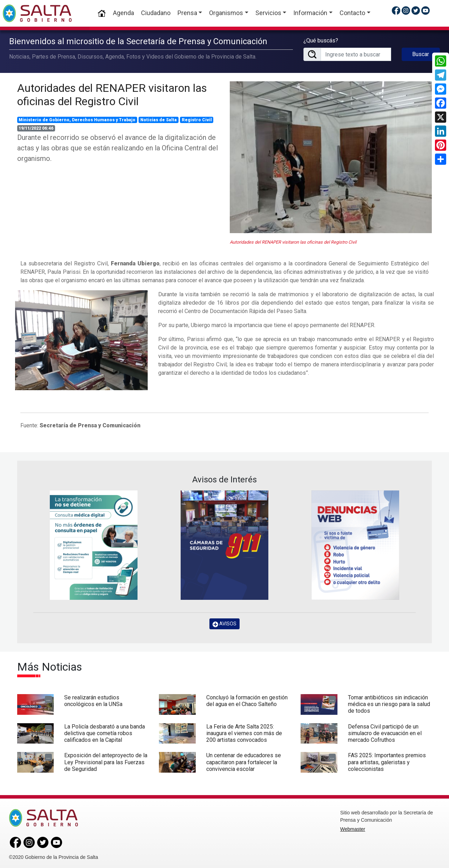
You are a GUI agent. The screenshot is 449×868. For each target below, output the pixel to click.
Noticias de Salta (159, 119)
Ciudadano (156, 13)
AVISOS (224, 623)
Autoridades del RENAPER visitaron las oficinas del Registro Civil (112, 94)
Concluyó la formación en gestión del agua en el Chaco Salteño (247, 700)
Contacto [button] (352, 13)
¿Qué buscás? (321, 40)
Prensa (187, 13)
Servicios (268, 13)
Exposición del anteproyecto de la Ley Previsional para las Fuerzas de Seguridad (106, 761)
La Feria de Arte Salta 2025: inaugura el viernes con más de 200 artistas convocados (244, 732)
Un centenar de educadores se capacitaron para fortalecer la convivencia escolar (244, 761)
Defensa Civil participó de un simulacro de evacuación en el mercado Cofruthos (385, 732)
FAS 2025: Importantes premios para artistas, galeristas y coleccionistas (387, 761)
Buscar (421, 54)
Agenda (123, 13)
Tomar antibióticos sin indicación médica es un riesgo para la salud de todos (389, 703)
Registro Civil (197, 119)
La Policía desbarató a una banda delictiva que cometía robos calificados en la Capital (105, 732)
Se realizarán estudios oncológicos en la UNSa (93, 700)
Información (310, 13)
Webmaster (353, 828)
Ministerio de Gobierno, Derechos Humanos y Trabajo (77, 119)
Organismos (226, 13)
